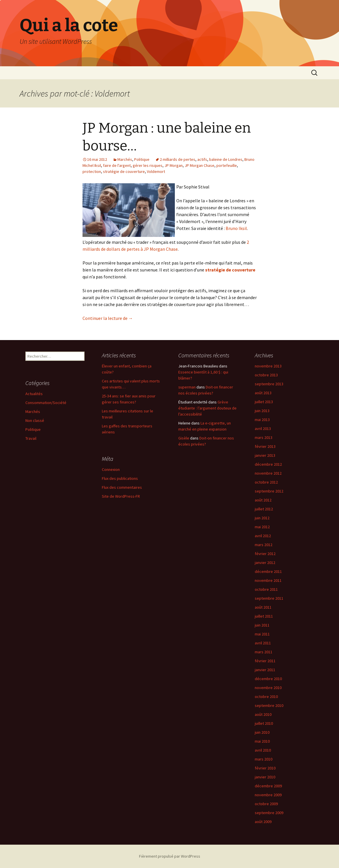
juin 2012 (262, 518)
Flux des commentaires (122, 487)
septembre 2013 (269, 384)
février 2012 (265, 554)
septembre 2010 (269, 705)
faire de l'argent (117, 165)
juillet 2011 (264, 616)
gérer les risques (148, 165)
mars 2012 (264, 545)
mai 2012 (262, 527)
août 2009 (263, 822)
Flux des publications (120, 478)
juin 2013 (262, 411)
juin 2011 (262, 625)
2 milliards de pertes (178, 159)
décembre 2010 (268, 679)
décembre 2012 (268, 464)
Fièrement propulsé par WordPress (170, 856)
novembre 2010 (268, 688)
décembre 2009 (268, 786)
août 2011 (263, 607)
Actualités (34, 394)
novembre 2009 (268, 795)
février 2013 (265, 446)
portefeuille (227, 165)
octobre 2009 (266, 804)
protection (92, 171)
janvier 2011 (265, 670)
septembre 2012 (269, 491)
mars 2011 (264, 652)
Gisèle (184, 438)
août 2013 (263, 393)
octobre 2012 (266, 482)
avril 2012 (263, 536)
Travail (31, 438)
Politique (142, 159)
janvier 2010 (265, 777)
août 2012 (263, 500)
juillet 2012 (264, 509)
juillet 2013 (264, 402)
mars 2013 (264, 437)
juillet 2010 (264, 723)
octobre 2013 (266, 375)
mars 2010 (264, 759)
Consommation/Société (46, 403)
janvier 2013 (265, 455)
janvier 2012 (265, 563)
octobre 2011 (266, 589)
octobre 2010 (266, 697)
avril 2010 (263, 750)
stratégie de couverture (124, 171)
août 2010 (263, 714)
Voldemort (156, 171)
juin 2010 (262, 732)
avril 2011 (263, 643)
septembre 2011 (269, 598)
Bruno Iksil (236, 228)
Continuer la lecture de (108, 318)
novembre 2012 (268, 473)
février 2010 (265, 768)
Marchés (125, 159)
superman (187, 387)
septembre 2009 (269, 813)
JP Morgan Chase (200, 165)
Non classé (35, 420)
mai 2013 (262, 420)
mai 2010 (262, 741)
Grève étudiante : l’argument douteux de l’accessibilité (207, 408)
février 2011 (265, 661)
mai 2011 (262, 634)
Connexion (111, 469)
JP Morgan (174, 165)
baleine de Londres (226, 159)
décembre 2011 (268, 571)
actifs (202, 159)
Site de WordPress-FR (121, 496)
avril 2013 (263, 429)
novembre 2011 (268, 580)
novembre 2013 (268, 366)
